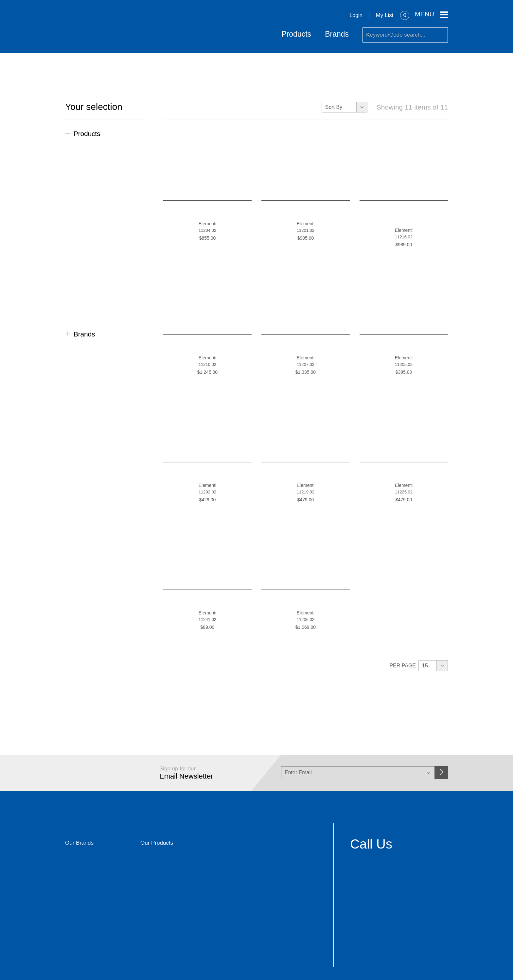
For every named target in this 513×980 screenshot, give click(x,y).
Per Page (403, 665)
